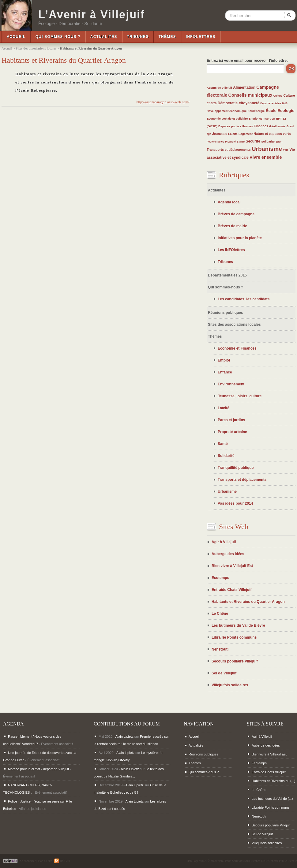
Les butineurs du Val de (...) (272, 799)
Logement (246, 134)
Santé (241, 141)
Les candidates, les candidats (244, 299)
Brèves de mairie (232, 226)
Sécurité (253, 141)
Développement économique (227, 111)
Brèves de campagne (236, 214)
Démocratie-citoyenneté (239, 103)
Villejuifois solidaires (230, 685)
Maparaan (217, 861)
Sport (279, 142)
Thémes (167, 37)
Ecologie (286, 111)
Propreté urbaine (232, 432)
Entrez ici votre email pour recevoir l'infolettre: (247, 61)
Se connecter (28, 861)
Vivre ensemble (266, 157)
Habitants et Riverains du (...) (273, 781)
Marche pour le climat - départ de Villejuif (38, 769)
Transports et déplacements (229, 150)
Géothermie (277, 126)
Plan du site (45, 861)
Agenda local (229, 202)
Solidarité (268, 141)
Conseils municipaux (250, 95)
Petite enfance (215, 142)
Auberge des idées (228, 554)
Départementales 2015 (274, 103)
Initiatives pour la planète (240, 238)
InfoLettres (201, 37)
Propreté (230, 142)
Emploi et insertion (262, 119)
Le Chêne (220, 614)
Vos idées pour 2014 (235, 503)
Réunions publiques (226, 313)
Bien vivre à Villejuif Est (232, 566)
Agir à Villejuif (224, 542)
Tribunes (138, 37)
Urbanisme (267, 149)
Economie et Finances (237, 348)
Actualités (104, 37)
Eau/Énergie (256, 111)
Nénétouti (220, 649)
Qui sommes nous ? (58, 37)
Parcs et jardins (231, 420)
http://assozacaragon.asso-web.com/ (163, 102)
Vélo (286, 150)
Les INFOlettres (231, 250)
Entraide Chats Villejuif (231, 590)
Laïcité (233, 134)
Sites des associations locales (36, 48)
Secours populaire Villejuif (235, 661)
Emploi (224, 360)
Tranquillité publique (236, 468)
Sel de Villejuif (224, 673)
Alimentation (244, 87)
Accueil (16, 37)
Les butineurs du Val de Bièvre (238, 625)
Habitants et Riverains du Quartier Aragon (248, 602)
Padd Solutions (234, 861)
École (271, 111)
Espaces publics (230, 126)
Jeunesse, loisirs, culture (240, 396)
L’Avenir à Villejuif (92, 15)
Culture (278, 96)
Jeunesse (220, 134)
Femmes (248, 126)
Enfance (225, 372)
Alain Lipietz (124, 736)
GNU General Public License (279, 861)
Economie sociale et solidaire (228, 119)
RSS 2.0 (62, 861)
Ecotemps (220, 578)
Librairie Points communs (234, 637)
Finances (261, 126)
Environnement (231, 384)
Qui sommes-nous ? (226, 287)
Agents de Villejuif (219, 88)
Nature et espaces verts (272, 134)
